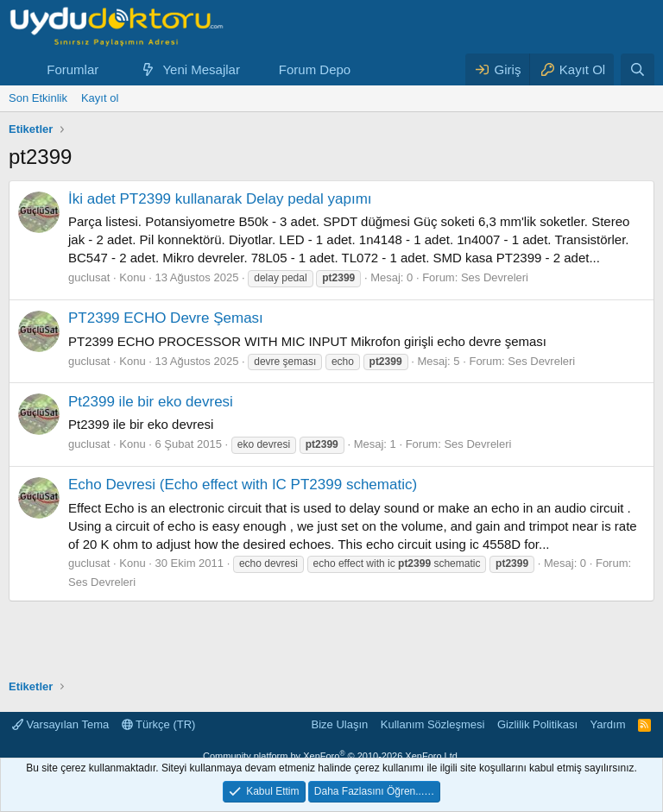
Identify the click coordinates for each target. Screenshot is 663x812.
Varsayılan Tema (60, 724)
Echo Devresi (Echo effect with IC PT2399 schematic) (243, 485)
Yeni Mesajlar (201, 69)
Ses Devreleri (495, 277)
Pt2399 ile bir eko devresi (151, 402)
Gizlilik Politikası (537, 724)
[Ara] (638, 69)
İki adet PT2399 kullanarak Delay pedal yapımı (220, 199)
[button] (112, 69)
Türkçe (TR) (159, 724)
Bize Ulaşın (340, 724)
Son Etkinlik (38, 98)
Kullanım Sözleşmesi (433, 724)
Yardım (608, 724)
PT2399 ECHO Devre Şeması (166, 318)
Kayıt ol (100, 98)
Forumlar (73, 69)
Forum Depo (315, 69)
